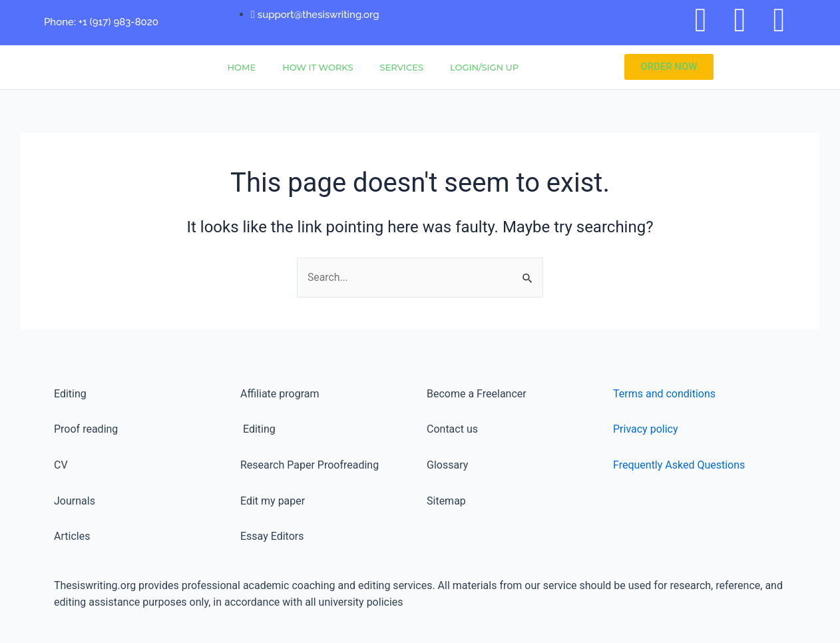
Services (402, 67)
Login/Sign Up (484, 67)
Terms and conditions (664, 394)
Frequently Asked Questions (679, 465)
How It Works (317, 67)
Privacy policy (646, 430)
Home (242, 67)
